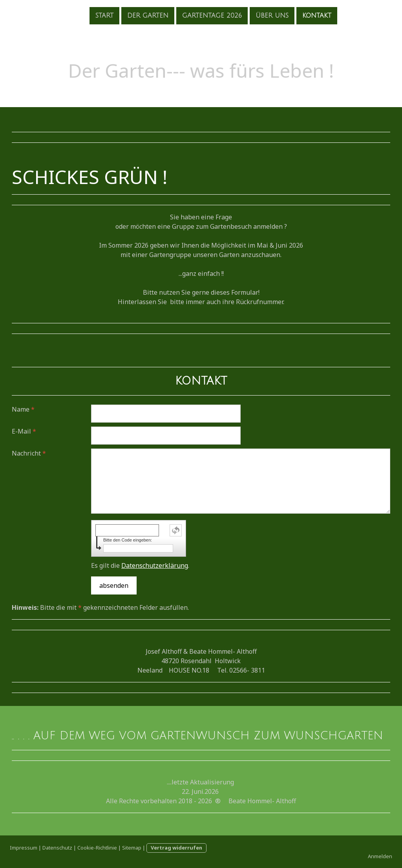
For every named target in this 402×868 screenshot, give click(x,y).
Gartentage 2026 (200, 15)
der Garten (136, 15)
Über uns (260, 15)
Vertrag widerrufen (176, 848)
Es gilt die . (140, 565)
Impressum (24, 848)
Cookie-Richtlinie (97, 848)
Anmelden (380, 856)
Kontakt (305, 15)
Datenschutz (57, 848)
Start (92, 15)
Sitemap (132, 848)
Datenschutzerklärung (155, 565)
